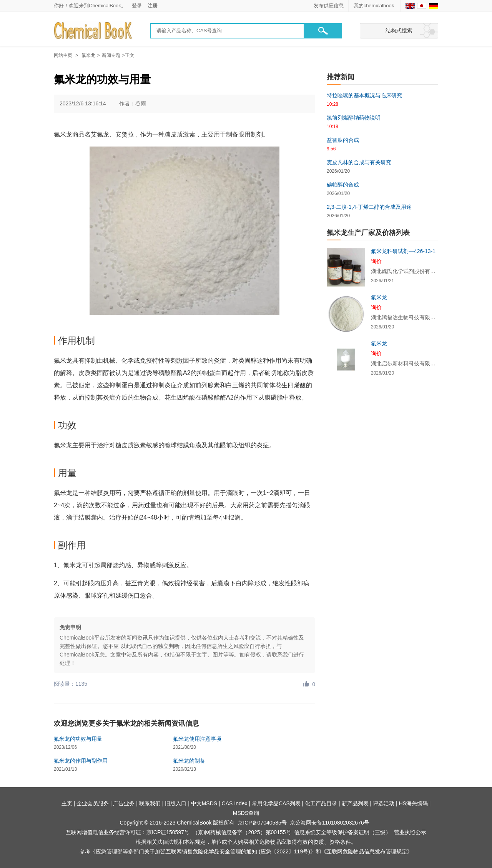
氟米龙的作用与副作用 (81, 761)
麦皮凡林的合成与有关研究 (359, 162)
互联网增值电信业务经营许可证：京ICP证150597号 (128, 832)
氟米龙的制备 (189, 761)
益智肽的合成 (343, 140)
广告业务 (124, 803)
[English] (410, 6)
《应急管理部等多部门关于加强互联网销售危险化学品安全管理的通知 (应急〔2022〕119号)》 (203, 851)
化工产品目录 (321, 803)
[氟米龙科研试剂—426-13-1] (346, 267)
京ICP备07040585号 (262, 823)
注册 (153, 6)
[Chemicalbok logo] (94, 31)
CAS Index (235, 803)
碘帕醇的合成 (343, 185)
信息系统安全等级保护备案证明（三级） (342, 832)
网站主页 (63, 55)
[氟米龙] (346, 313)
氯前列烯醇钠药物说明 (354, 118)
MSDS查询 (246, 813)
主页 (67, 803)
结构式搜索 (399, 30)
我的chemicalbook (375, 6)
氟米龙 (88, 55)
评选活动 (384, 803)
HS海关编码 (413, 803)
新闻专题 (111, 55)
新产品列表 (355, 803)
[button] (323, 31)
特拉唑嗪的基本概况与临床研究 (364, 95)
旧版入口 (176, 803)
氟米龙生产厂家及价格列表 (368, 233)
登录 (137, 6)
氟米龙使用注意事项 (197, 739)
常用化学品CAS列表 (276, 803)
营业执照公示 (410, 832)
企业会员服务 (93, 803)
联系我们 (150, 803)
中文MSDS (204, 803)
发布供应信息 (329, 6)
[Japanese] (422, 6)
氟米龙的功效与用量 (78, 739)
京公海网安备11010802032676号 (330, 823)
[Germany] (434, 6)
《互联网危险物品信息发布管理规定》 (367, 851)
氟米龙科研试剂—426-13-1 (403, 251)
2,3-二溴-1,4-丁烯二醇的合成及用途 (369, 207)
